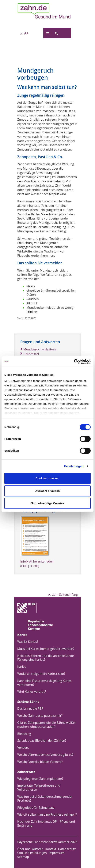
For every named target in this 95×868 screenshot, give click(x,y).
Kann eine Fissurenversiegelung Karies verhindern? (44, 683)
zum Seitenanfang (63, 595)
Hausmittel (30, 354)
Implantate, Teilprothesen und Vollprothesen (39, 787)
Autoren (38, 849)
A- (21, 34)
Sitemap (23, 857)
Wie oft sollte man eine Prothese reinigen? (47, 814)
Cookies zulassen (47, 478)
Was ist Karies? (28, 642)
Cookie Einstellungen (32, 853)
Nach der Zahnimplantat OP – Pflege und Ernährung (46, 824)
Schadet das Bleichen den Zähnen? (42, 741)
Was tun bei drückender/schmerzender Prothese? (45, 799)
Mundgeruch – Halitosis (38, 349)
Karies (22, 667)
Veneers (23, 748)
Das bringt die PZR (30, 709)
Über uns (24, 849)
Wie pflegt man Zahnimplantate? (40, 779)
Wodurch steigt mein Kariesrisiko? (41, 674)
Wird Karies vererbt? (32, 692)
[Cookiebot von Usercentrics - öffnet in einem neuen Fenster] (74, 361)
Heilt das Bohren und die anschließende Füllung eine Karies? (46, 658)
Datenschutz (67, 849)
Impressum (56, 853)
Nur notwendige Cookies (47, 503)
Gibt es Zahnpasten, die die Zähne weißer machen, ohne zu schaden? (47, 725)
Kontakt (51, 849)
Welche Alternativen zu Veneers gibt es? (45, 755)
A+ (26, 33)
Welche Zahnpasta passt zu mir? (40, 716)
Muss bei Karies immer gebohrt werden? (46, 649)
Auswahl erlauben (47, 491)
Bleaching (24, 734)
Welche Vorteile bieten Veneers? (40, 762)
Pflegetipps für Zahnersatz (36, 808)
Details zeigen (74, 466)
